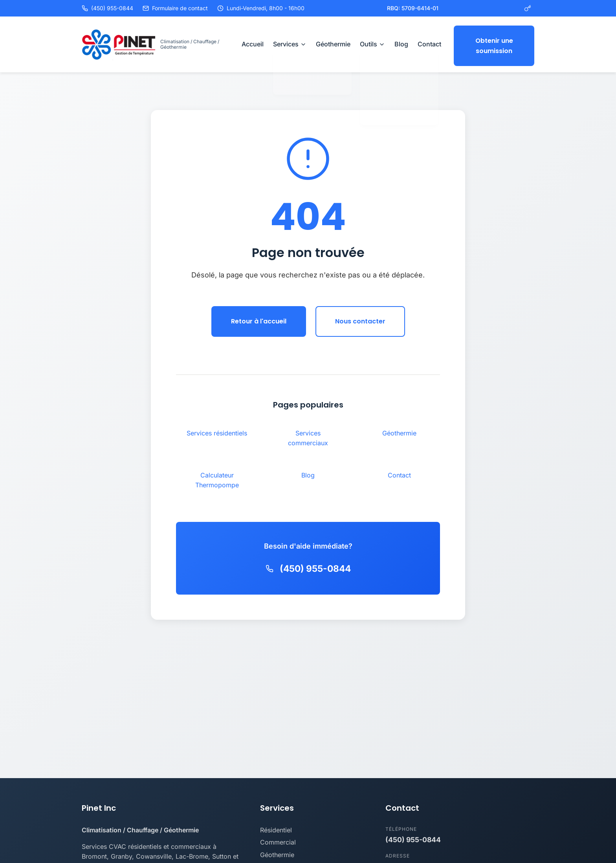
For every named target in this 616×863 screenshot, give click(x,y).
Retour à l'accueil (259, 319)
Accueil (253, 43)
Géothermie (333, 43)
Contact (429, 43)
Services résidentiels (217, 430)
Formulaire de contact (175, 8)
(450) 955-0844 (107, 8)
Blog (401, 43)
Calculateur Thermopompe (217, 477)
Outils (372, 43)
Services (290, 43)
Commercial (278, 839)
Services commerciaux (308, 435)
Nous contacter (360, 319)
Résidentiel (276, 827)
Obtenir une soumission (494, 43)
